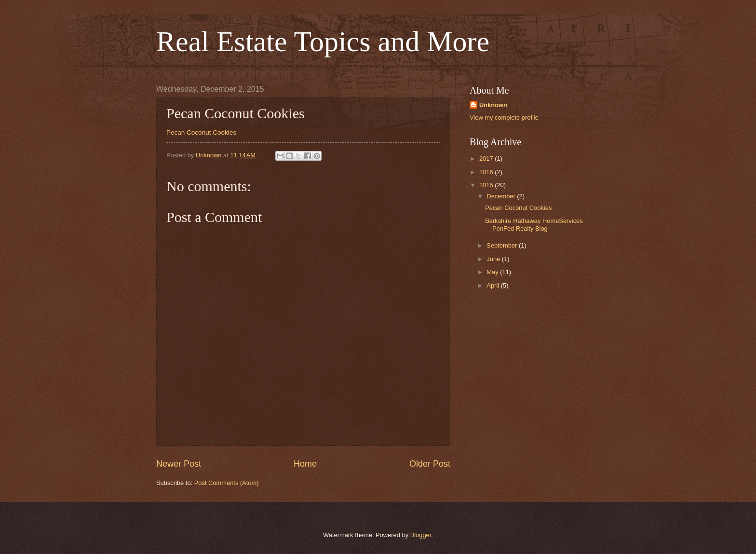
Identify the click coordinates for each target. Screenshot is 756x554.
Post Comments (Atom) (227, 483)
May (493, 272)
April (493, 285)
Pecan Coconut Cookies (201, 132)
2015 (487, 185)
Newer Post (179, 464)
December (502, 196)
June (494, 259)
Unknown (493, 105)
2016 (487, 172)
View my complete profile (504, 118)
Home (305, 464)
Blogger (421, 535)
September (503, 245)
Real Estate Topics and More (323, 42)
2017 (487, 159)
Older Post (430, 464)
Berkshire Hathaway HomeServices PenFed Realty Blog (534, 224)
